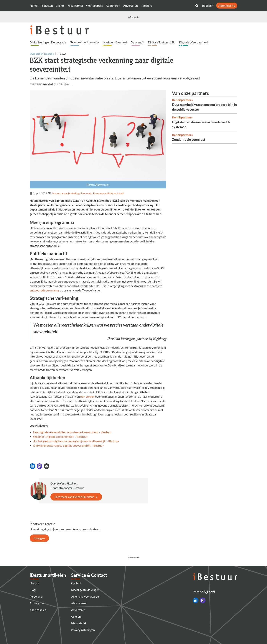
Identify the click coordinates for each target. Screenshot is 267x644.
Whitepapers (94, 5)
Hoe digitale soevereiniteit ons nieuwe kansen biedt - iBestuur (72, 432)
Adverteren (130, 5)
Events (60, 5)
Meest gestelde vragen (85, 590)
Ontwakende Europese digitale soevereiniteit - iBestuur (68, 445)
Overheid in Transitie (84, 42)
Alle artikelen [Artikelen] (38, 610)
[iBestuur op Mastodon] (203, 600)
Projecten (47, 5)
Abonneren (113, 5)
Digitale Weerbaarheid (194, 42)
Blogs (33, 590)
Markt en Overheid (115, 42)
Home (34, 5)
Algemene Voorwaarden (86, 596)
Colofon (76, 617)
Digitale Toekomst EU (162, 42)
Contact (76, 583)
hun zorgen (87, 396)
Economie (86, 193)
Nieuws (34, 583)
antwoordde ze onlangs (44, 290)
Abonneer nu (227, 5)
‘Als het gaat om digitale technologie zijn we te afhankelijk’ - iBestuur (76, 441)
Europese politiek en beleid (109, 193)
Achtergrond (37, 603)
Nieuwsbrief (75, 5)
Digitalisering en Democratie (48, 42)
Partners (146, 5)
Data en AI (137, 42)
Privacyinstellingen (83, 630)
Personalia (36, 596)
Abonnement (79, 603)
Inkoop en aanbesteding (66, 193)
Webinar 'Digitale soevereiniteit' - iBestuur (60, 437)
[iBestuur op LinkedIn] (196, 600)
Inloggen (208, 5)
